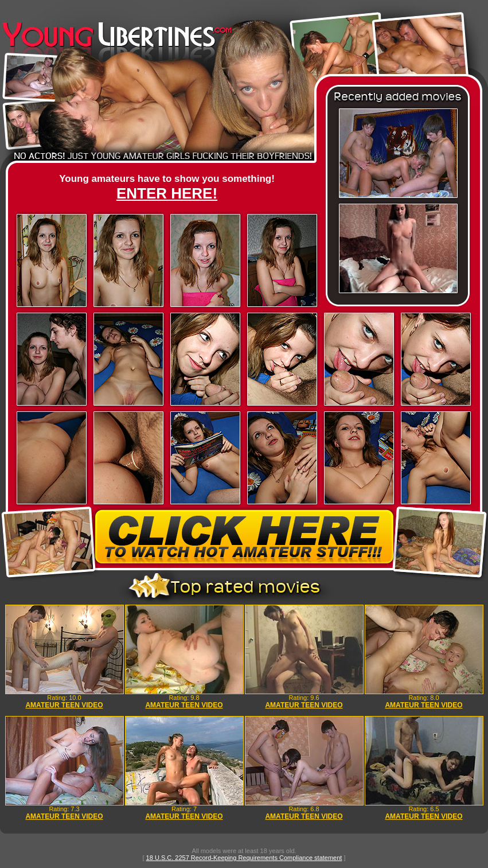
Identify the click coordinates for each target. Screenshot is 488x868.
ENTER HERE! (167, 193)
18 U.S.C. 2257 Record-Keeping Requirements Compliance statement (244, 858)
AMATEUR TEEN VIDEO (64, 705)
